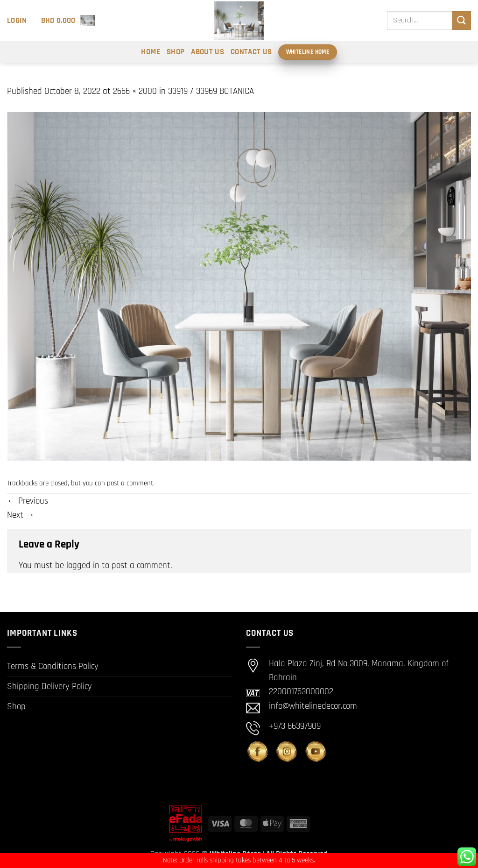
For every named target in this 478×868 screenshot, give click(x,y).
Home (150, 52)
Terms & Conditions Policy (53, 666)
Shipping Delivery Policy (49, 687)
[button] (17, 21)
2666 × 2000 (135, 91)
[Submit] (462, 20)
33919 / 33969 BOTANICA (211, 91)
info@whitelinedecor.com (313, 706)
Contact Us (251, 52)
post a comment (130, 483)
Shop (176, 52)
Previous (28, 501)
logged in (83, 566)
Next (21, 515)
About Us (207, 52)
